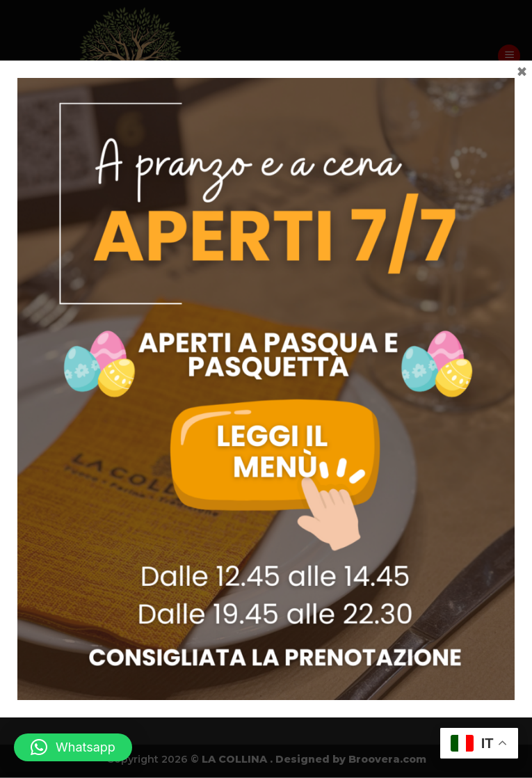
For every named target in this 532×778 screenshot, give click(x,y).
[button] (73, 747)
